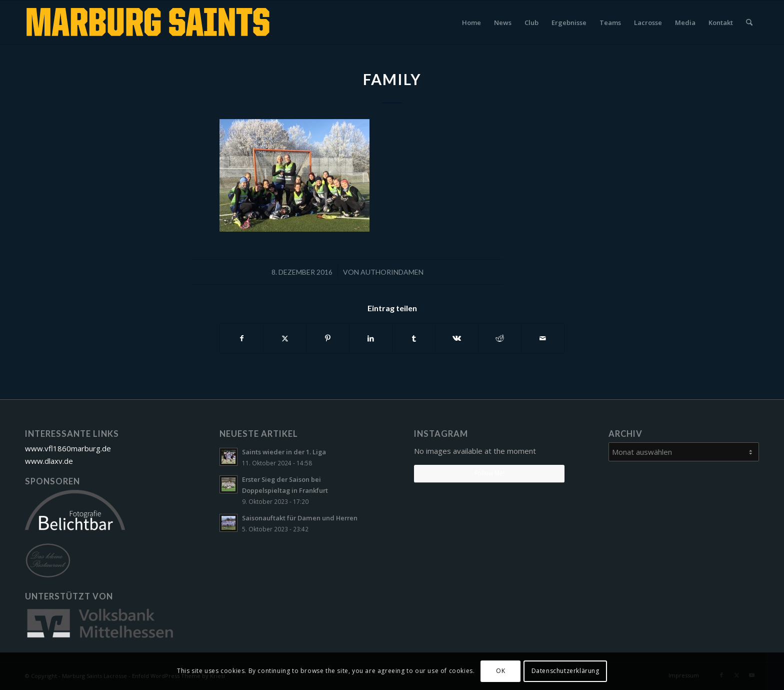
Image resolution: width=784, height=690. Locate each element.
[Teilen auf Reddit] (500, 338)
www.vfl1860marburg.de (68, 448)
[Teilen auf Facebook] (241, 338)
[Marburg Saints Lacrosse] (149, 23)
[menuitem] (471, 23)
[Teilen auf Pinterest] (328, 338)
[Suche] (749, 23)
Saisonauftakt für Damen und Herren (300, 518)
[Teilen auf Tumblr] (414, 338)
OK (500, 671)
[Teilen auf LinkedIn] (371, 338)
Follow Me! (489, 473)
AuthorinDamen (392, 272)
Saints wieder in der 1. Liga (284, 452)
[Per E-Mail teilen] (543, 338)
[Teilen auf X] (285, 338)
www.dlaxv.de (49, 461)
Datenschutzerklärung (565, 671)
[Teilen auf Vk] (457, 338)
